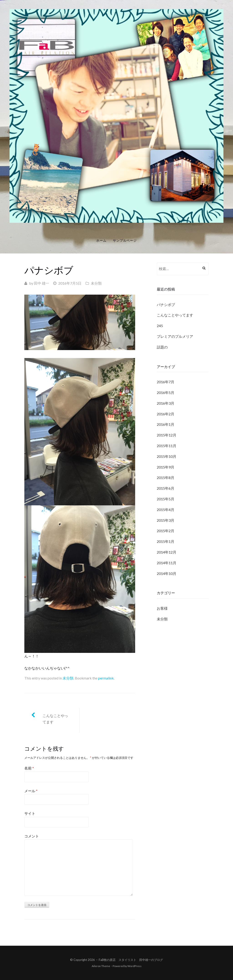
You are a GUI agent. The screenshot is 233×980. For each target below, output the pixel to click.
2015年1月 (166, 541)
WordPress (134, 966)
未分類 (96, 283)
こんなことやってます (55, 719)
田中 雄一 (42, 283)
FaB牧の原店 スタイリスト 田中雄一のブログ (131, 960)
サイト (30, 813)
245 (160, 326)
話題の (162, 347)
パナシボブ (166, 305)
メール (31, 791)
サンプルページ (125, 240)
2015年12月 (167, 435)
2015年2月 (166, 531)
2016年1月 (166, 424)
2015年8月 (166, 477)
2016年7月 (166, 382)
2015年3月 (166, 520)
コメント (32, 836)
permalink (106, 678)
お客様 (162, 608)
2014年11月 (167, 563)
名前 (29, 768)
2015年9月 (166, 467)
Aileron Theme (101, 966)
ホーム (101, 240)
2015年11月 (167, 446)
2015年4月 (166, 510)
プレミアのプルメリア (175, 336)
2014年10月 (167, 573)
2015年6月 (166, 488)
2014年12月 (167, 552)
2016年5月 (166, 392)
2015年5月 (166, 499)
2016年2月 (166, 414)
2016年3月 (166, 403)
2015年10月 (167, 456)
